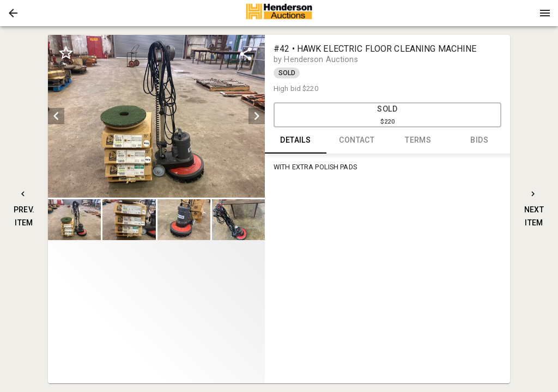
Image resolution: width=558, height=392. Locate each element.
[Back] (13, 13)
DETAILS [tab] (296, 140)
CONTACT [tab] (357, 140)
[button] (13, 13)
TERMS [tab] (418, 140)
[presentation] (279, 13)
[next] (257, 116)
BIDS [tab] (480, 140)
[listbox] (156, 116)
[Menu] (545, 13)
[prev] (56, 116)
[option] (156, 116)
